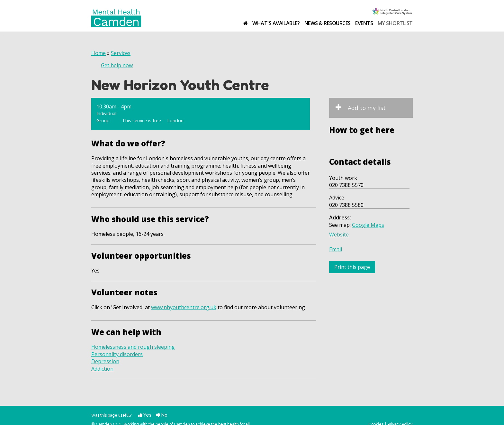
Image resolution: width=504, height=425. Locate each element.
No (162, 415)
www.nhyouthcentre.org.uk (184, 307)
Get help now (117, 65)
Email (336, 249)
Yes (145, 415)
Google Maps (368, 225)
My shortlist (395, 23)
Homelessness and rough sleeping (133, 347)
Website (339, 235)
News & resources (328, 23)
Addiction (102, 369)
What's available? (276, 23)
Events (364, 23)
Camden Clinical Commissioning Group (392, 12)
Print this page (352, 267)
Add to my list (367, 108)
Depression (105, 361)
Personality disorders (117, 354)
